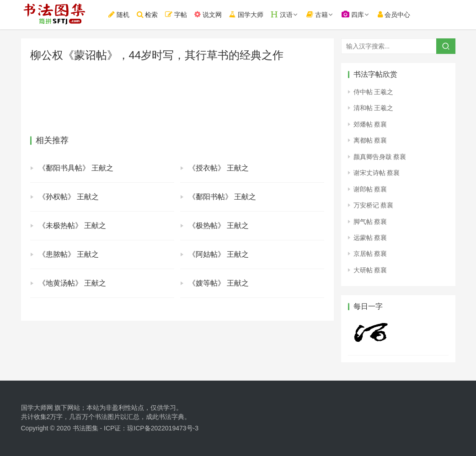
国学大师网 (37, 408)
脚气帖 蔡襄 (370, 222)
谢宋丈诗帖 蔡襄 (377, 173)
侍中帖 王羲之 (374, 92)
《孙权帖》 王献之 (69, 197)
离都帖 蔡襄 (370, 140)
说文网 (213, 14)
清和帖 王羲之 (374, 108)
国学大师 (250, 14)
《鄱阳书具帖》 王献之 (76, 168)
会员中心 (398, 14)
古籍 (322, 14)
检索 (152, 14)
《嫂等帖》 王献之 (219, 283)
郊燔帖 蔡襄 (370, 124)
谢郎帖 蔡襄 (370, 189)
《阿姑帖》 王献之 (219, 254)
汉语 (286, 14)
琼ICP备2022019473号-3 (163, 428)
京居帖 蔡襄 (370, 254)
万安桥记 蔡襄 (374, 205)
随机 (123, 14)
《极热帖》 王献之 (219, 225)
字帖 (181, 14)
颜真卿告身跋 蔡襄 (380, 157)
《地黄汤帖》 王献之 (72, 283)
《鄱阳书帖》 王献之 (222, 197)
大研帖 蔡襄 (370, 270)
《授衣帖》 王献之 (219, 168)
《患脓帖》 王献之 (69, 254)
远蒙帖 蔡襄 (370, 238)
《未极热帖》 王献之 (72, 225)
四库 (357, 14)
